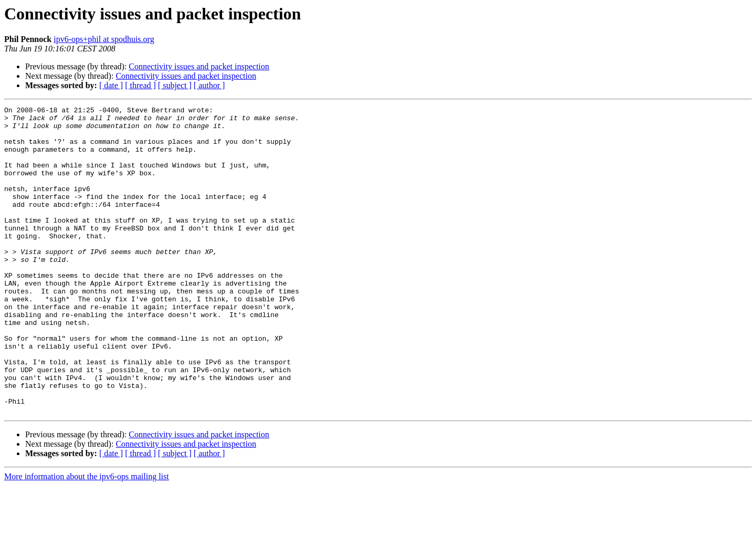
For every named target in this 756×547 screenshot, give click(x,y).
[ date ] (111, 85)
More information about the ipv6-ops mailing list (87, 538)
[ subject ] (175, 85)
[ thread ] (140, 85)
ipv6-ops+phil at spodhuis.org (104, 39)
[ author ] (209, 85)
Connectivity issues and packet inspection (199, 66)
